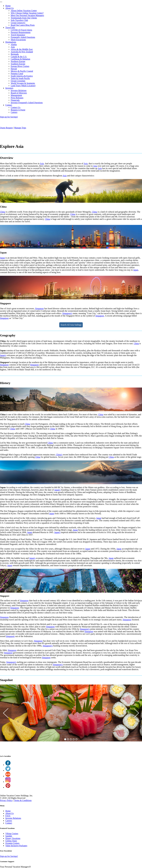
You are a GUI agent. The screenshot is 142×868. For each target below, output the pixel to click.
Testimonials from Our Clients (24, 18)
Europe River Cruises (20, 66)
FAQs (8, 816)
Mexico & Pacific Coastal (22, 71)
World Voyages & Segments (23, 83)
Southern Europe (18, 64)
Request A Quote (18, 110)
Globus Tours (11, 841)
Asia (13, 47)
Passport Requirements (21, 32)
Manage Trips (20, 128)
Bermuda (15, 54)
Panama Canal (17, 74)
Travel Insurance (18, 35)
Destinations (11, 42)
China (3, 212)
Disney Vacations (13, 838)
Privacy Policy (6, 800)
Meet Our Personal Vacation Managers (27, 15)
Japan (2, 258)
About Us (10, 8)
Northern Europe (18, 61)
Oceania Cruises (12, 843)
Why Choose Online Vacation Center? (27, 13)
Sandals (9, 836)
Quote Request (6, 128)
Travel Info (10, 28)
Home (8, 6)
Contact (9, 105)
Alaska (14, 44)
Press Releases (17, 98)
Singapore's (67, 313)
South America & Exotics (22, 76)
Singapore (39, 309)
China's (59, 455)
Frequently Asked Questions (23, 37)
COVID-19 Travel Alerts (21, 30)
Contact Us (16, 107)
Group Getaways (18, 23)
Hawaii (14, 69)
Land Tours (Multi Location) (23, 86)
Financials (15, 100)
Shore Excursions (18, 40)
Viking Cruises (12, 833)
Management (16, 95)
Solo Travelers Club (19, 20)
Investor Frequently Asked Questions (27, 103)
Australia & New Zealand (22, 52)
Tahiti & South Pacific (20, 78)
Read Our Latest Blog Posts (23, 25)
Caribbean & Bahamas (20, 59)
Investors (9, 88)
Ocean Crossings (18, 81)
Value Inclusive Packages (16, 846)
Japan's (3, 355)
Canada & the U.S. (19, 57)
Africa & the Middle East (22, 49)
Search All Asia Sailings (71, 325)
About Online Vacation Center (24, 11)
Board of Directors (19, 93)
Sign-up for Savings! (9, 117)
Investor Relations (19, 90)
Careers (14, 112)
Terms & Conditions (23, 800)
